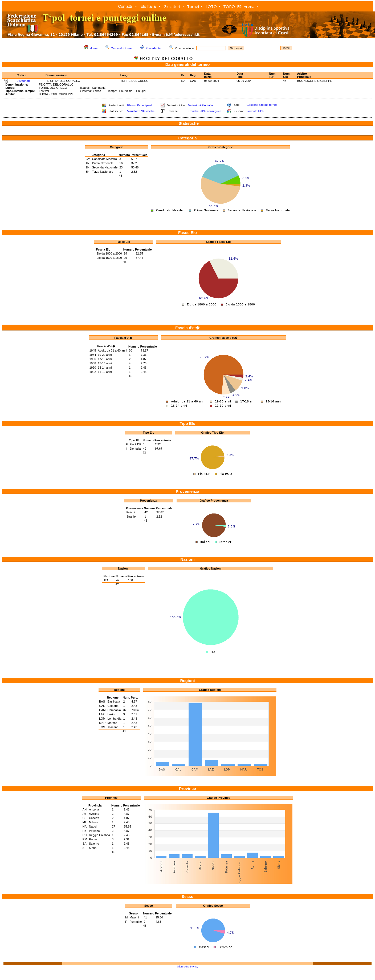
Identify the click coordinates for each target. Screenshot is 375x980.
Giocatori (172, 6)
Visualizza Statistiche (141, 111)
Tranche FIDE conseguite (205, 111)
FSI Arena (246, 6)
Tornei (193, 6)
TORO (229, 6)
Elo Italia (148, 6)
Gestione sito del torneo (262, 105)
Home (94, 48)
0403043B (23, 81)
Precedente (153, 48)
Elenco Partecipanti (140, 105)
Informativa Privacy (187, 967)
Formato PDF (255, 111)
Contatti (125, 6)
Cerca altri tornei (122, 48)
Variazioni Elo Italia (200, 105)
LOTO (211, 6)
